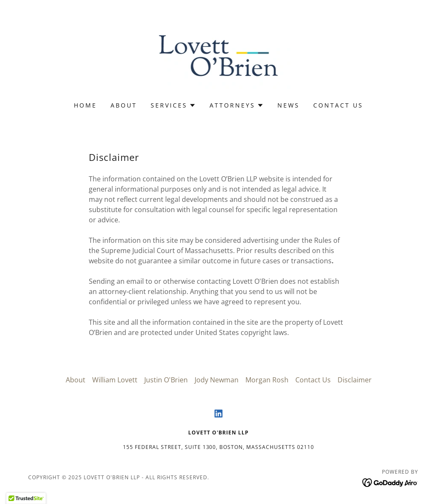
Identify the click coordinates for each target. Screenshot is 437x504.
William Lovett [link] (115, 380)
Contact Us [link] (338, 105)
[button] (173, 105)
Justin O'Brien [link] (166, 380)
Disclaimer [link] (355, 380)
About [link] (124, 105)
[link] (219, 56)
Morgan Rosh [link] (267, 380)
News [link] (288, 105)
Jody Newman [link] (217, 380)
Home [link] (85, 105)
